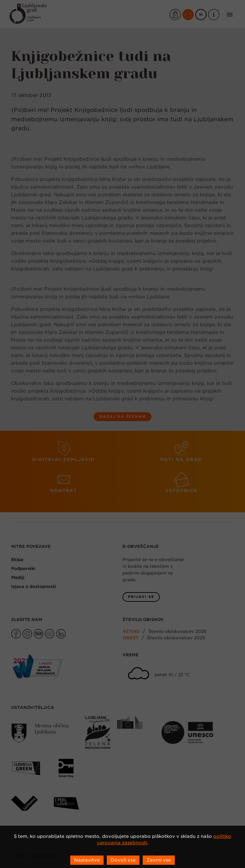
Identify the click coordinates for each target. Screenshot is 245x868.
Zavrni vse (159, 860)
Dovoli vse (123, 860)
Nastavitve (87, 860)
